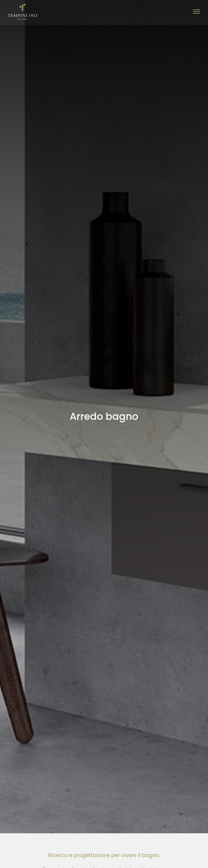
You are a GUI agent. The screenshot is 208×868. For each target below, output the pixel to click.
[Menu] (196, 12)
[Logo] (23, 11)
